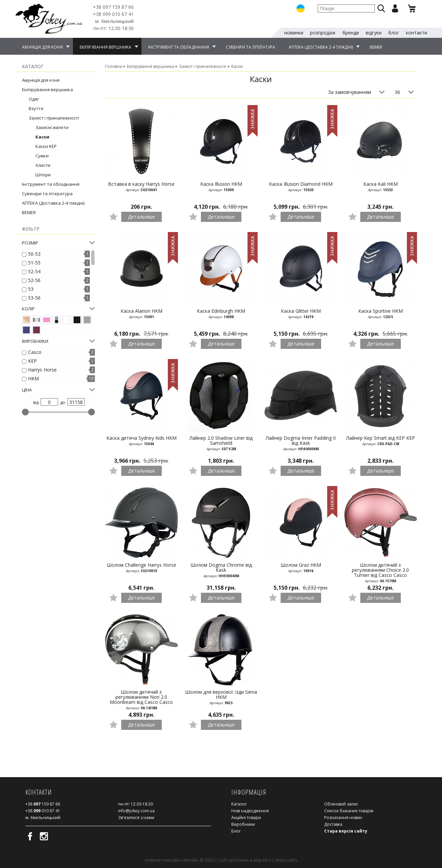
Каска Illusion (221, 186)
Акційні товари (246, 817)
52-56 (34, 279)
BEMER (29, 212)
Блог (236, 830)
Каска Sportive (381, 313)
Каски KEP (46, 146)
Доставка (333, 824)
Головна (113, 66)
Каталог (239, 803)
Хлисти (43, 164)
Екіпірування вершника (47, 89)
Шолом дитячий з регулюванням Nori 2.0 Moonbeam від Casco (141, 699)
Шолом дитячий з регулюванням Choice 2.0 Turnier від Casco (381, 572)
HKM (33, 378)
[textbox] (346, 8)
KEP (32, 360)
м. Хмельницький (114, 21)
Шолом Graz (301, 567)
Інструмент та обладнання (51, 183)
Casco (35, 351)
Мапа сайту (286, 859)
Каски (42, 136)
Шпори (43, 174)
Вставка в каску (141, 186)
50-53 (34, 253)
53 (31, 288)
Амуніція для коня (41, 79)
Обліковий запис (341, 803)
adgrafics (262, 859)
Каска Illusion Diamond (301, 186)
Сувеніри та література (47, 193)
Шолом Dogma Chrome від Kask (221, 570)
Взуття (36, 108)
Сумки (42, 155)
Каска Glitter (301, 313)
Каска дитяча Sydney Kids (141, 440)
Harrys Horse (42, 369)
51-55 (34, 262)
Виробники (243, 824)
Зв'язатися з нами (136, 817)
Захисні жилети (52, 127)
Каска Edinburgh (221, 313)
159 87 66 (113, 7)
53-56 (34, 297)
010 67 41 (113, 14)
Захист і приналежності (54, 117)
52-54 (34, 271)
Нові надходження (250, 810)
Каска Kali (381, 186)
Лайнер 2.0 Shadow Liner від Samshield (221, 443)
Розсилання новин (343, 817)
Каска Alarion (141, 313)
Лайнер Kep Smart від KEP (381, 440)
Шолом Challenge (141, 567)
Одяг (34, 98)
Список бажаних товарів (349, 810)
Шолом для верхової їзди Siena (221, 697)
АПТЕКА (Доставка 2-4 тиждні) (53, 202)
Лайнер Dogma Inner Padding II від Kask (301, 443)
